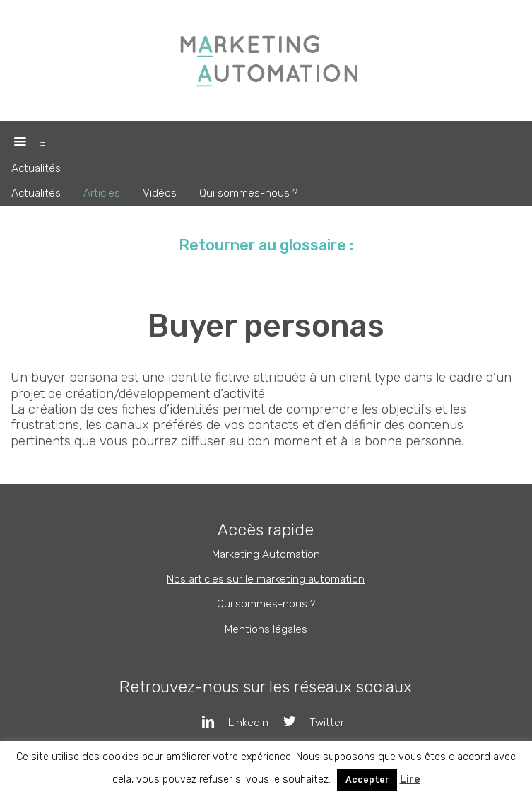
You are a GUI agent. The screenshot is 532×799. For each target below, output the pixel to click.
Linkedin (229, 723)
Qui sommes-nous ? (248, 193)
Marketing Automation (266, 554)
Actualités (36, 168)
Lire (410, 780)
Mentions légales (266, 629)
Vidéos (160, 193)
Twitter (306, 723)
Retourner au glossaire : (266, 245)
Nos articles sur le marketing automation (266, 579)
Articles (102, 193)
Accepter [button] (367, 780)
